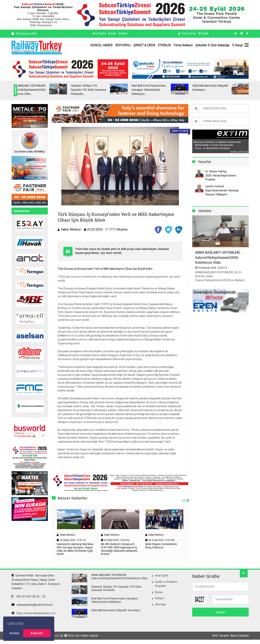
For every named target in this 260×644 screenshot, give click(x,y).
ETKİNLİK (164, 45)
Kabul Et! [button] (37, 633)
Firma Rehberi (183, 45)
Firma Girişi (187, 33)
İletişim (123, 33)
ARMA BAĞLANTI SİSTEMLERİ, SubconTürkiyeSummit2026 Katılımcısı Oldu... (44, 90)
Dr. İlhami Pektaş (216, 172)
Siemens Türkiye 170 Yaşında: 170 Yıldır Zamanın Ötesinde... (105, 90)
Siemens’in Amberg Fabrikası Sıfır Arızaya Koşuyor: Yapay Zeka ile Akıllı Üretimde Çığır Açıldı (75, 549)
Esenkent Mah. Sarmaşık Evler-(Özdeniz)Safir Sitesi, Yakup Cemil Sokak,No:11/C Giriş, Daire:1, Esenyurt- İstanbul (36, 582)
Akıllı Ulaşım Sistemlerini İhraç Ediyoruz (161, 546)
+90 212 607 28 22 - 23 (28, 596)
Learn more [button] (15, 623)
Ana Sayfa (99, 33)
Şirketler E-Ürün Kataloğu (212, 45)
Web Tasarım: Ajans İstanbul (230, 636)
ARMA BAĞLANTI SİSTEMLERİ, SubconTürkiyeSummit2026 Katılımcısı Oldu (218, 257)
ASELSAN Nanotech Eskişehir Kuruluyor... (227, 88)
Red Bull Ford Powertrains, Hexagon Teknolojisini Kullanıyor (115, 600)
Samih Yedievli (215, 186)
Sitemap (160, 604)
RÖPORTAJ (123, 45)
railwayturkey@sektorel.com (32, 605)
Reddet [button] (14, 633)
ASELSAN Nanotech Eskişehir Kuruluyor (116, 610)
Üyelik (203, 33)
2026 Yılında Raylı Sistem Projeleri (221, 177)
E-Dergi (237, 45)
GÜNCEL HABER (101, 45)
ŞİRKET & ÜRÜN (144, 45)
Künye (112, 33)
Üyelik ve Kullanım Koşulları (166, 584)
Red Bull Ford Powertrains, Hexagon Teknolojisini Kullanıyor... (165, 90)
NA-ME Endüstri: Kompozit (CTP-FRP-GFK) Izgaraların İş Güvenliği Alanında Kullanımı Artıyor (119, 549)
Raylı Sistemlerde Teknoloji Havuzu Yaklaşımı (222, 192)
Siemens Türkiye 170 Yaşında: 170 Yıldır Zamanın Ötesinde (116, 589)
